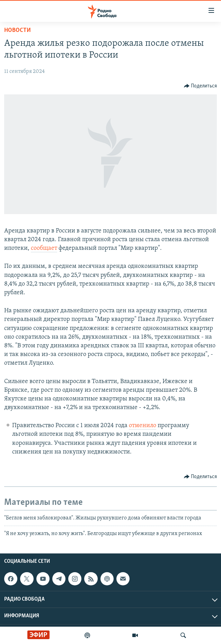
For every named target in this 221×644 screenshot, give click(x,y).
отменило (143, 426)
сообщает (44, 248)
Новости (17, 30)
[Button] (201, 86)
